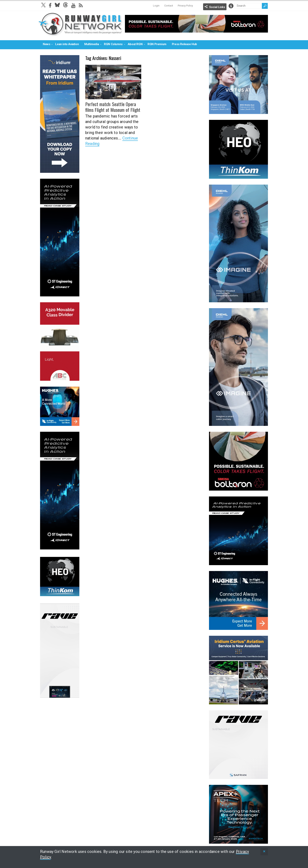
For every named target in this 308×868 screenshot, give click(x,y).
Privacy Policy (185, 6)
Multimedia (92, 44)
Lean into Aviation (67, 44)
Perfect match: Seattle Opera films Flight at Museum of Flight (113, 107)
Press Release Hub (184, 44)
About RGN (135, 44)
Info (231, 6)
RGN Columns (113, 44)
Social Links (217, 7)
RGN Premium (157, 44)
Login (156, 6)
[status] (264, 852)
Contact (169, 6)
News (46, 44)
